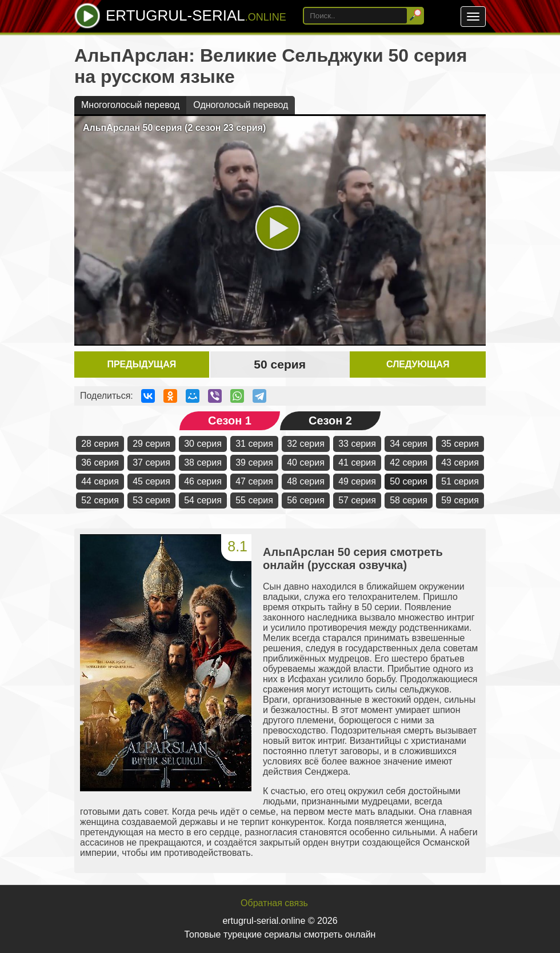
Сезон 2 (330, 421)
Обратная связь (274, 903)
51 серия (460, 481)
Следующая (418, 364)
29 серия (151, 444)
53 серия (151, 500)
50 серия (409, 481)
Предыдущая (141, 364)
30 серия (203, 444)
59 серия (460, 500)
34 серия (409, 444)
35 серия (460, 444)
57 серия (357, 500)
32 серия (306, 444)
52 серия (100, 500)
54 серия (203, 500)
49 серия (357, 481)
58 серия (409, 500)
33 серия (357, 444)
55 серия (254, 500)
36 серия (100, 463)
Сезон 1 (230, 421)
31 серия (254, 444)
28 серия (100, 444)
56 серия (306, 500)
